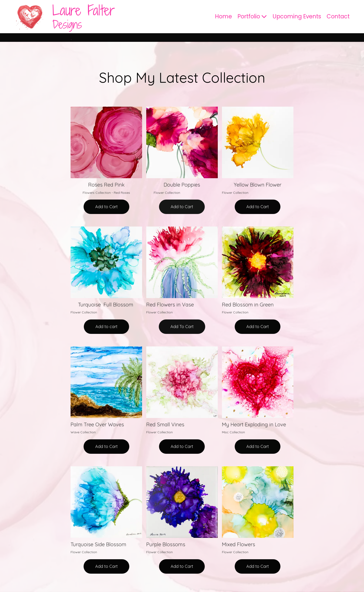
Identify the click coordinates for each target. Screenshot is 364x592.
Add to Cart (106, 207)
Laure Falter (84, 10)
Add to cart (106, 327)
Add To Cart (182, 327)
